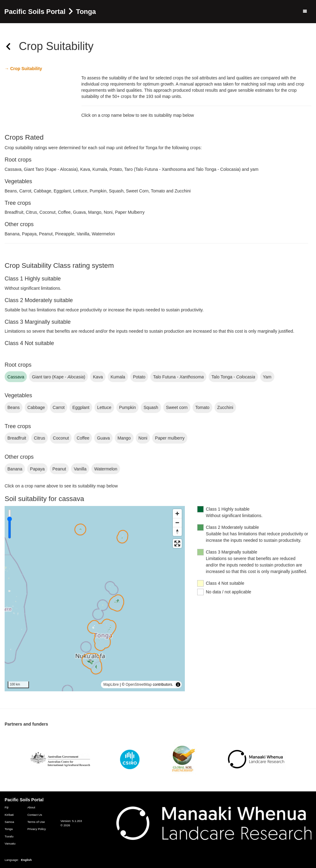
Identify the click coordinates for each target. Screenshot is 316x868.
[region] (95, 599)
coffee (83, 438)
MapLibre (111, 685)
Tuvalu (9, 836)
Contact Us (35, 815)
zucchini (225, 407)
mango (124, 438)
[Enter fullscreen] (177, 544)
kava (98, 377)
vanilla (80, 469)
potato (139, 377)
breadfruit (17, 438)
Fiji (6, 807)
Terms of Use (36, 822)
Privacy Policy (37, 829)
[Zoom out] (177, 522)
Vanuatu (10, 843)
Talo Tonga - (233, 377)
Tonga (9, 829)
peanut (59, 469)
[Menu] (305, 12)
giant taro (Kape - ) (58, 377)
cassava (16, 377)
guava (103, 438)
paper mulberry (170, 438)
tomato (202, 407)
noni (143, 438)
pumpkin (127, 407)
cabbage (36, 407)
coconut (61, 438)
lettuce (104, 407)
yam (267, 377)
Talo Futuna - (178, 377)
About (31, 807)
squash (151, 407)
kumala (118, 377)
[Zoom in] (177, 514)
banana (15, 469)
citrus (40, 438)
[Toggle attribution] (178, 685)
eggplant (81, 407)
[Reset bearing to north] (177, 531)
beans (14, 407)
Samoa (9, 822)
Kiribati (9, 815)
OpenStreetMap (139, 685)
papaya (37, 469)
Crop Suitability (25, 69)
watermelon (106, 469)
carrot (59, 407)
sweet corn (177, 407)
